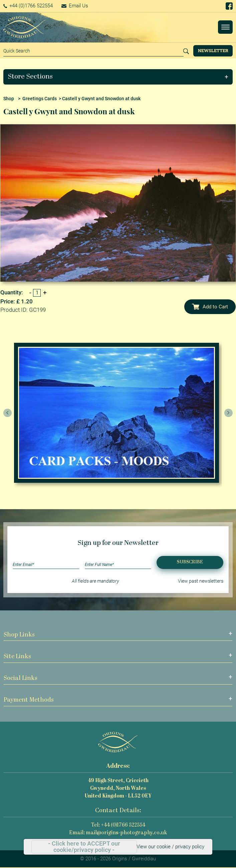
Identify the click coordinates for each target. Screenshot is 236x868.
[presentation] (8, 413)
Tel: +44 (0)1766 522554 (118, 825)
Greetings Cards (40, 99)
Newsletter (213, 50)
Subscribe (190, 562)
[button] (118, 77)
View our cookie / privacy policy (170, 847)
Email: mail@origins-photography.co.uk (118, 833)
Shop (9, 99)
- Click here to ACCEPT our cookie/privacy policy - (84, 847)
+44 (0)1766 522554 (28, 6)
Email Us (75, 6)
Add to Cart (210, 307)
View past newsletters (201, 581)
